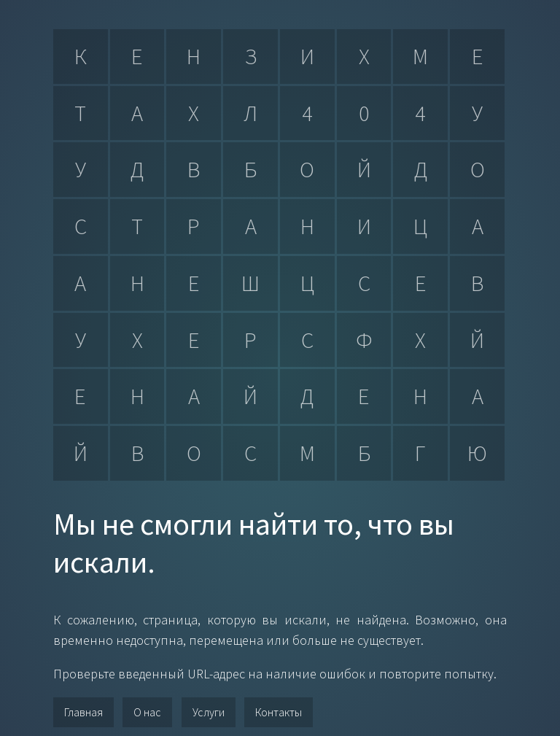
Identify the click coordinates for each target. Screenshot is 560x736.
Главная (83, 712)
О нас (147, 712)
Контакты (279, 712)
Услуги (209, 712)
